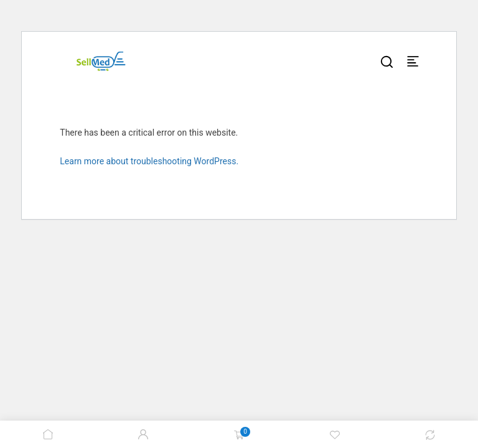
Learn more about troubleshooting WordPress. (149, 161)
